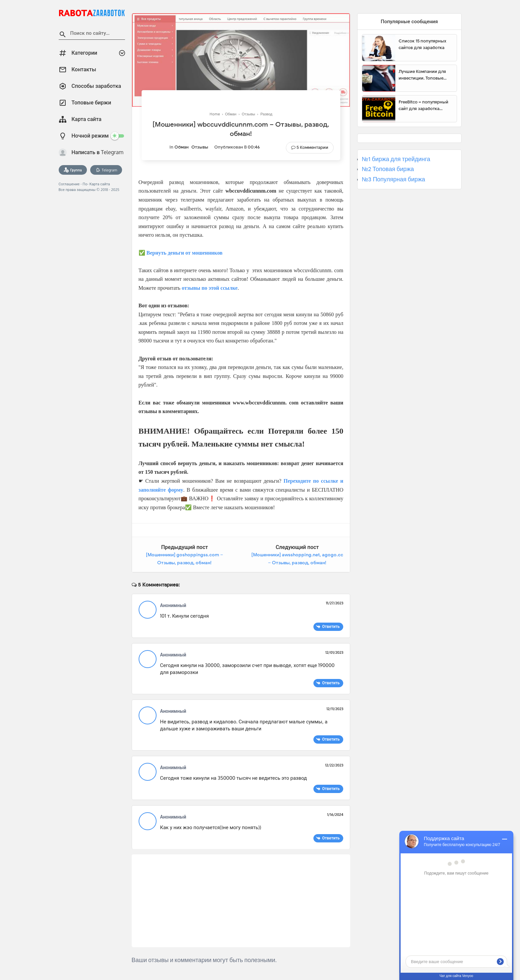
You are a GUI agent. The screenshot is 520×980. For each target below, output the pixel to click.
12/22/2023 (334, 765)
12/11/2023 (335, 709)
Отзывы (200, 147)
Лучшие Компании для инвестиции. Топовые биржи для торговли (422, 75)
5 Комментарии (312, 147)
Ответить (331, 626)
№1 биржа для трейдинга (396, 159)
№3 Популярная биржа (393, 179)
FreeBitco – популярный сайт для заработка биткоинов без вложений (425, 105)
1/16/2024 (335, 815)
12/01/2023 (334, 652)
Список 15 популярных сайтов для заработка (422, 44)
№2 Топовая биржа (388, 169)
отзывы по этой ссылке (210, 288)
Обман (182, 147)
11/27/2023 (334, 603)
